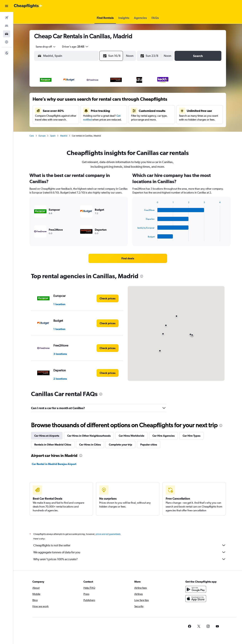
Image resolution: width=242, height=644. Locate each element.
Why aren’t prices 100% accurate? (130, 559)
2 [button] (59, 101)
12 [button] (87, 110)
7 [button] (105, 101)
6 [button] (96, 101)
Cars (32, 136)
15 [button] (115, 110)
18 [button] (78, 120)
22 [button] (115, 120)
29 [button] (115, 129)
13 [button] (96, 110)
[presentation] (142, 276)
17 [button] (68, 120)
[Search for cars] (7, 34)
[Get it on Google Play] (196, 589)
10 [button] (68, 110)
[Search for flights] (7, 18)
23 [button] (59, 129)
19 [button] (87, 120)
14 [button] (105, 110)
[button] (7, 6)
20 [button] (96, 120)
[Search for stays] (7, 26)
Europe (42, 136)
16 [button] (59, 120)
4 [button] (78, 101)
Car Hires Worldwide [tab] (132, 436)
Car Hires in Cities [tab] (90, 445)
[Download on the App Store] (196, 599)
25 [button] (78, 129)
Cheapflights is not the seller (130, 545)
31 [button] (68, 138)
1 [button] (115, 92)
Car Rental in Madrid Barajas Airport (54, 464)
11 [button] (78, 110)
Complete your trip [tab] (121, 445)
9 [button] (59, 110)
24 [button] (68, 129)
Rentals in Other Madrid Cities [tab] (53, 445)
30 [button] (59, 138)
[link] (128, 258)
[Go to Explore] (7, 42)
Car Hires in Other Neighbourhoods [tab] (89, 436)
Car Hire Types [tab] (192, 436)
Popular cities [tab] (149, 445)
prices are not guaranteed (108, 534)
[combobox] (44, 47)
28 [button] (105, 129)
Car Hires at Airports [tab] (47, 436)
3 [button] (68, 101)
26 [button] (87, 129)
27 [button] (96, 129)
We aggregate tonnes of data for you (130, 552)
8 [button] (115, 101)
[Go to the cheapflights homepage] (28, 6)
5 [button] (87, 101)
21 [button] (105, 120)
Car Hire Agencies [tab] (163, 436)
